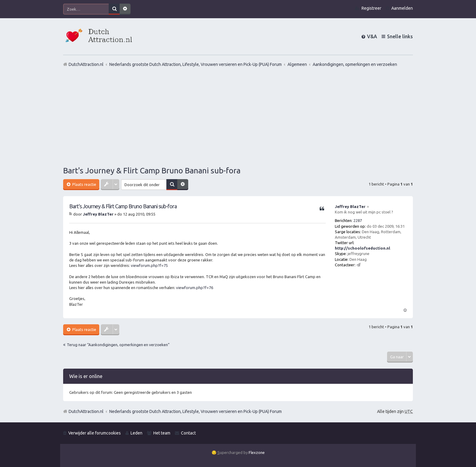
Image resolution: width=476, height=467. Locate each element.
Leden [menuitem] (136, 433)
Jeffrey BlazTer (350, 206)
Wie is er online (86, 376)
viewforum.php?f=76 (195, 288)
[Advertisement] (238, 116)
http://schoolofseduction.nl (362, 248)
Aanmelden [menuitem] (402, 8)
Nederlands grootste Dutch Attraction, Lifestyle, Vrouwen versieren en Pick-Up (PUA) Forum (195, 411)
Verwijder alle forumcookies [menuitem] (95, 433)
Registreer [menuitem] (371, 8)
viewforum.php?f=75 (149, 265)
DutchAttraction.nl (86, 411)
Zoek (114, 9)
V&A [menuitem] (372, 36)
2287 (358, 220)
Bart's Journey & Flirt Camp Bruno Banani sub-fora (152, 170)
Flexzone (257, 452)
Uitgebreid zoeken (125, 9)
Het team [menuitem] (162, 433)
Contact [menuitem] (188, 433)
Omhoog (405, 310)
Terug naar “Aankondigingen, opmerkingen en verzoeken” (118, 345)
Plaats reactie (84, 184)
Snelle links (400, 36)
